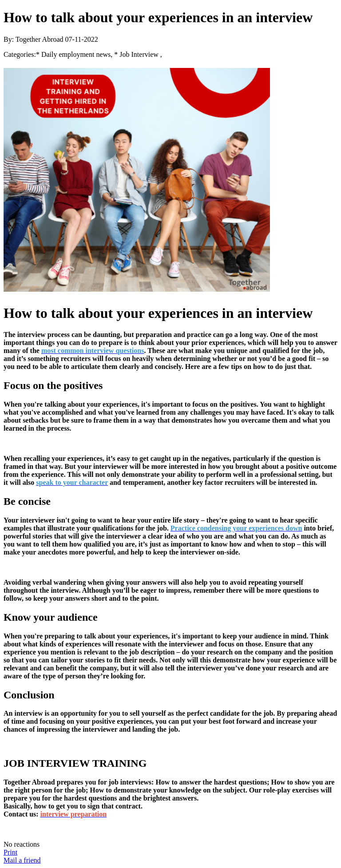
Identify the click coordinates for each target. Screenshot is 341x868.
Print (10, 852)
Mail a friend (22, 860)
